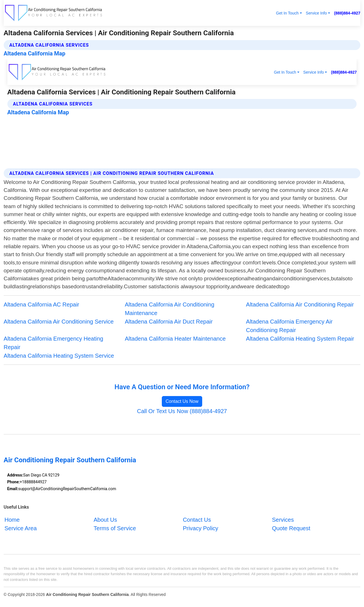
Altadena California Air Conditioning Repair (300, 304)
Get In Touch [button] (287, 13)
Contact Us (197, 520)
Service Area (21, 528)
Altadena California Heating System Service (59, 356)
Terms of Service (115, 528)
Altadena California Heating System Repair (300, 339)
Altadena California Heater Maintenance (175, 339)
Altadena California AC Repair (42, 304)
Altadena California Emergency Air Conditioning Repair (289, 326)
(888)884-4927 (347, 13)
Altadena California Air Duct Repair (169, 322)
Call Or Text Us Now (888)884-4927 (182, 411)
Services (283, 520)
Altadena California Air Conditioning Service (59, 322)
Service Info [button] (316, 13)
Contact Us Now (182, 401)
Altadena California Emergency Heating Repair (53, 343)
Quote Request (291, 528)
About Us (105, 520)
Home (12, 520)
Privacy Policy (200, 528)
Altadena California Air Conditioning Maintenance (170, 309)
